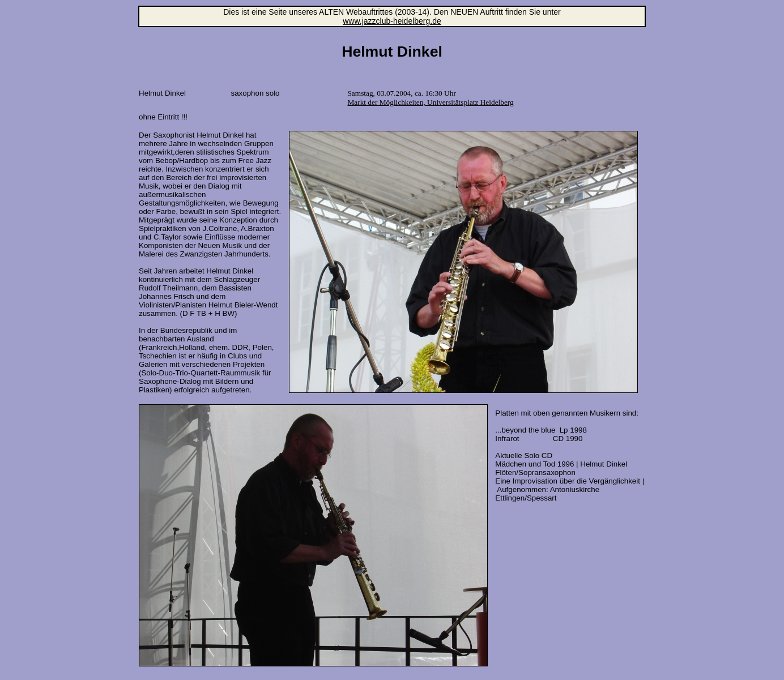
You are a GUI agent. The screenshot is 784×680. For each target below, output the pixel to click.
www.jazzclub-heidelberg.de (392, 21)
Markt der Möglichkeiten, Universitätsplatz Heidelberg (430, 102)
